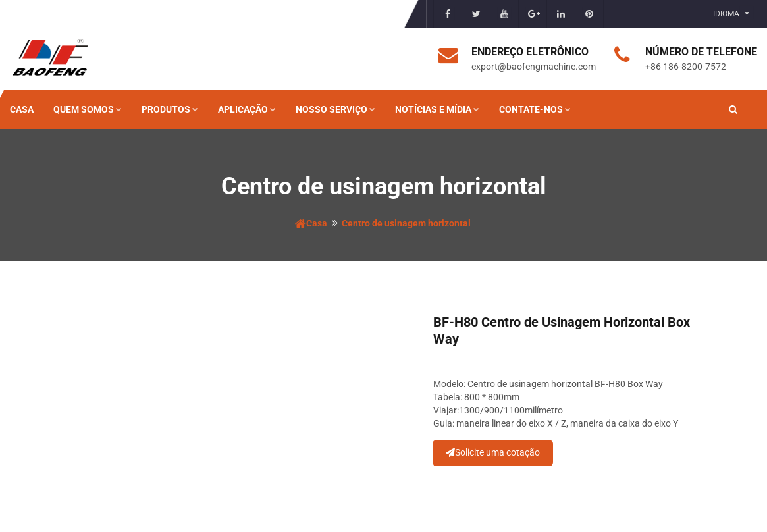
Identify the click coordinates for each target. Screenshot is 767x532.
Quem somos (88, 109)
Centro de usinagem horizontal (406, 223)
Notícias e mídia (437, 109)
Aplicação (247, 109)
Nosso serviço (335, 109)
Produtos (170, 109)
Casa (22, 109)
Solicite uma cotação (493, 452)
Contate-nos (535, 109)
